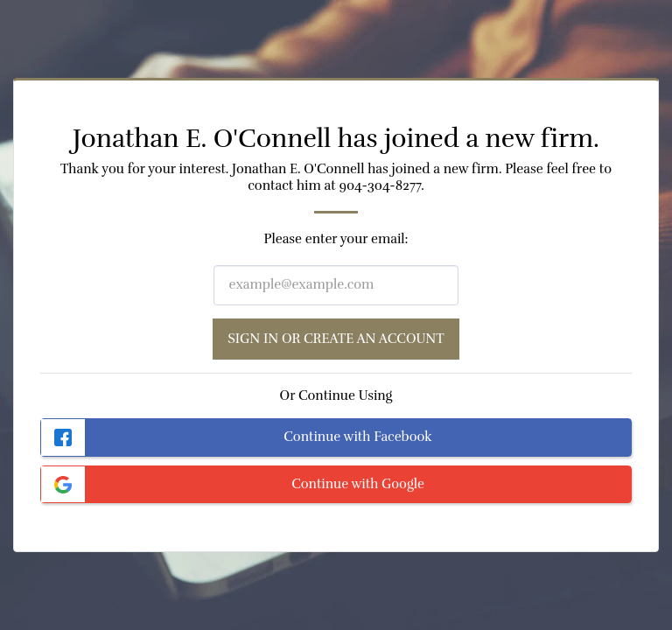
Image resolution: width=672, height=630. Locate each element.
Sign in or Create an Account (336, 339)
